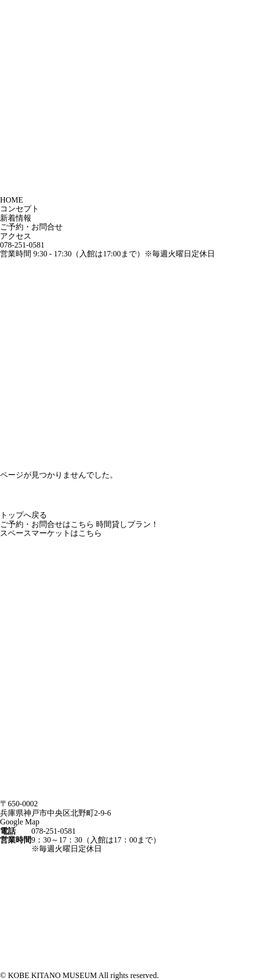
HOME (12, 200)
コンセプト (20, 209)
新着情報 (16, 218)
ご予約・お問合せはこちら (47, 524)
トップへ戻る (24, 515)
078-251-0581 (22, 245)
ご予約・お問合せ (31, 227)
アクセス (16, 236)
